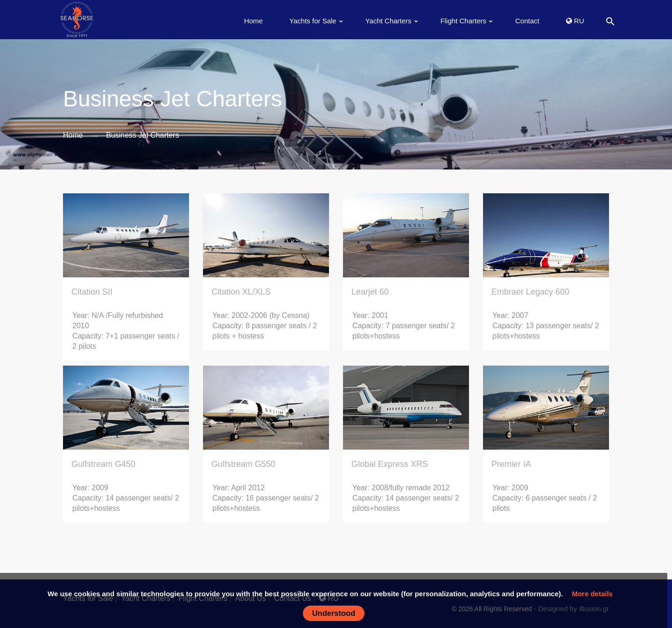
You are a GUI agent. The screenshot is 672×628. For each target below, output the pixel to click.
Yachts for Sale (313, 21)
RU (575, 21)
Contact (527, 21)
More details (592, 594)
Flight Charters (463, 21)
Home (253, 21)
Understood (334, 613)
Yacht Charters (388, 21)
